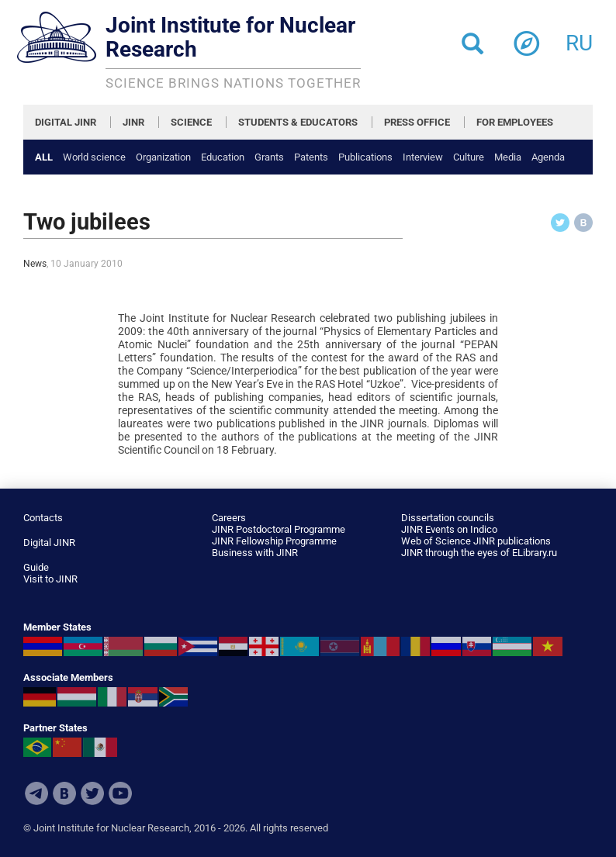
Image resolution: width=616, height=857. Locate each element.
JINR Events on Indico (449, 529)
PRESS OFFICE (417, 122)
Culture (469, 157)
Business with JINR (255, 553)
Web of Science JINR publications (476, 541)
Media (508, 157)
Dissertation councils (448, 518)
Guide (36, 567)
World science (94, 157)
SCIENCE (191, 122)
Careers (229, 518)
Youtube (120, 793)
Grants (269, 157)
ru (579, 38)
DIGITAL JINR (66, 122)
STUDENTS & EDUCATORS (298, 122)
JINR (133, 122)
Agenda (548, 157)
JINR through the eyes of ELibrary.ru (479, 553)
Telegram (36, 793)
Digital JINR (49, 543)
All (44, 157)
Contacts (43, 518)
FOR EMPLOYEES (515, 122)
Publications (365, 157)
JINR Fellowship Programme (274, 541)
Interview (423, 157)
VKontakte (64, 793)
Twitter (92, 793)
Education (223, 157)
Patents (311, 157)
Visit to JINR (50, 579)
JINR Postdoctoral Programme (279, 529)
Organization (163, 157)
